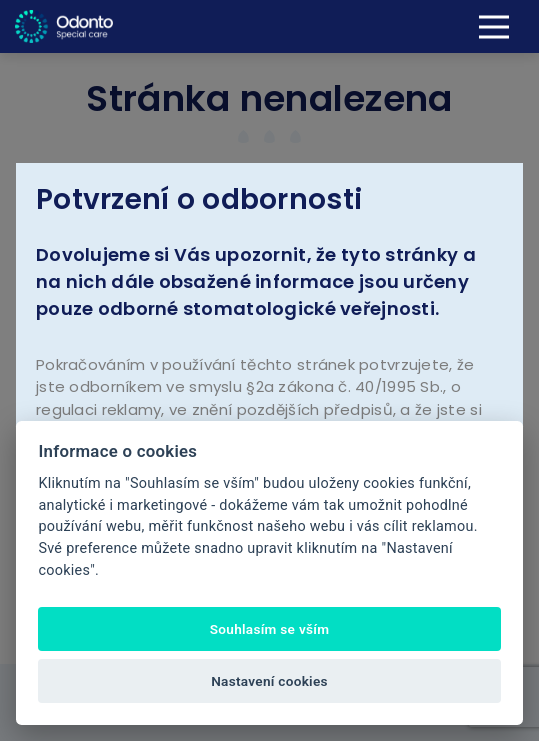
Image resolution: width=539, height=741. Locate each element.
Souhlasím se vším (269, 629)
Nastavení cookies (269, 681)
